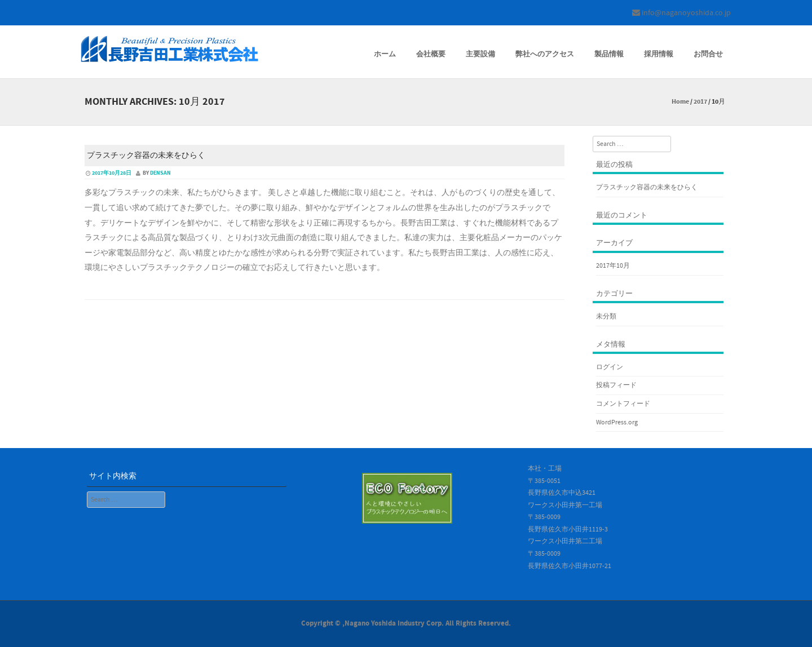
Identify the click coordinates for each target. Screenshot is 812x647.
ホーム (385, 54)
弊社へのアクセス (545, 54)
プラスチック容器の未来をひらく (146, 156)
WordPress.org (617, 422)
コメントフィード (623, 404)
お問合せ (708, 54)
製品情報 (609, 54)
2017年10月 (613, 266)
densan (160, 173)
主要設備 (480, 54)
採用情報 (659, 54)
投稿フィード (616, 385)
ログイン (610, 367)
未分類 (606, 316)
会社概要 (431, 54)
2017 (700, 102)
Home (680, 102)
